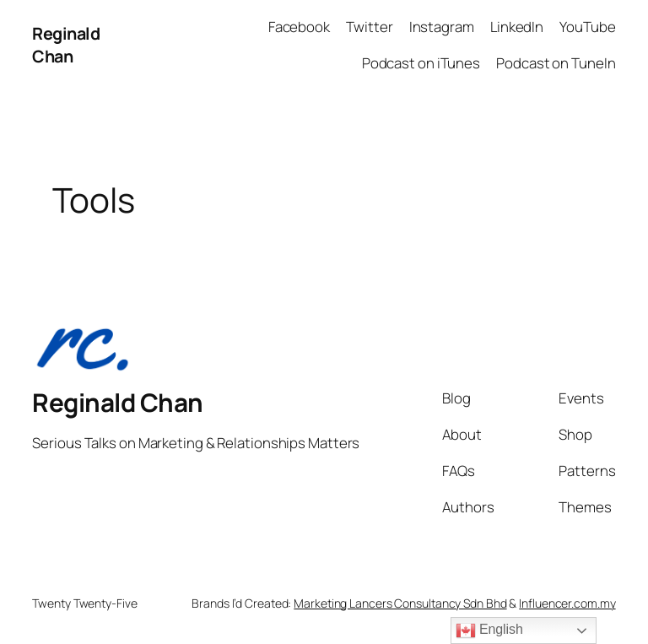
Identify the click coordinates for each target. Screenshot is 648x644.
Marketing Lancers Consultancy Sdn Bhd (400, 603)
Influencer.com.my (567, 603)
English (489, 630)
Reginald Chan (66, 45)
